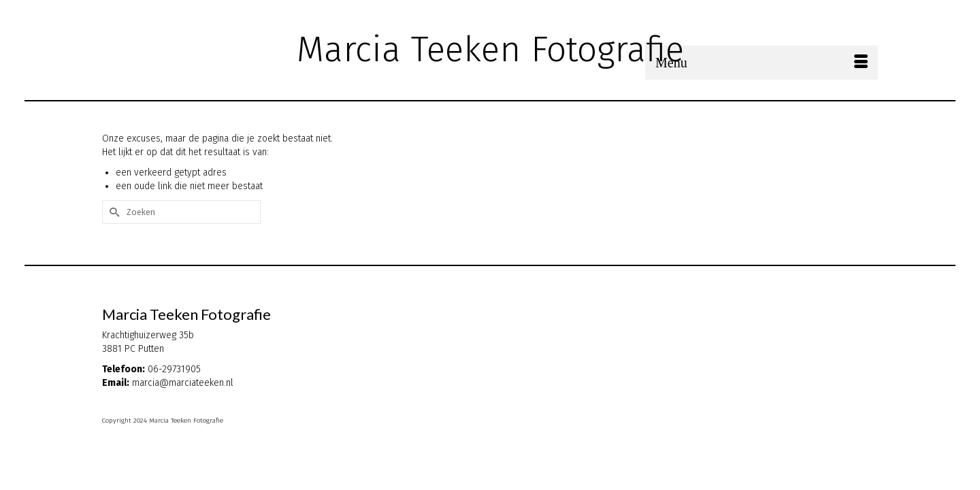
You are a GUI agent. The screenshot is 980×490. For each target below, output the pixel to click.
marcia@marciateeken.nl (183, 420)
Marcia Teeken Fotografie (490, 49)
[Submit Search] (730, 11)
